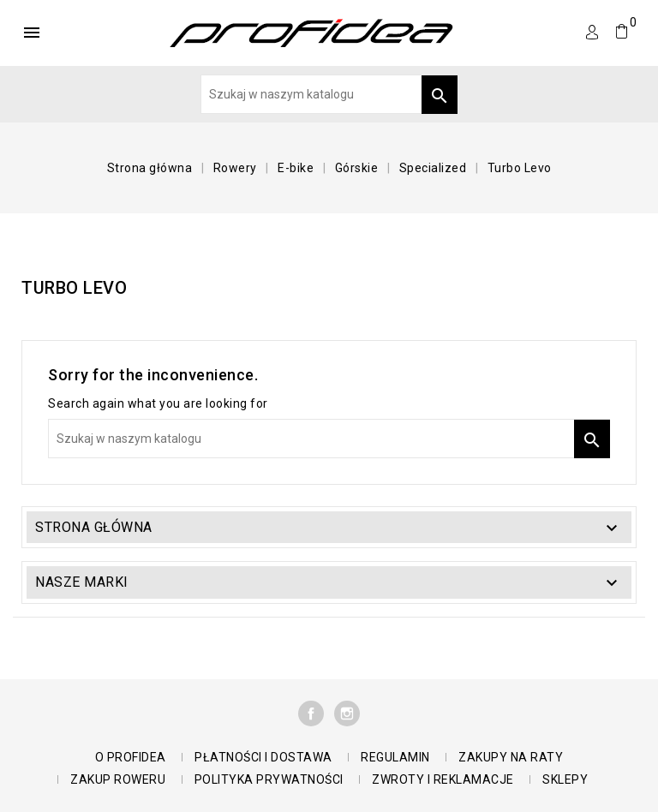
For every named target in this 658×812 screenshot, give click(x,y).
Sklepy (565, 779)
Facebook (311, 713)
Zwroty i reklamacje (443, 779)
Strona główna (94, 527)
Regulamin (395, 757)
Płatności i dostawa (263, 757)
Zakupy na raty (511, 757)
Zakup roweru (118, 779)
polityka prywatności (269, 779)
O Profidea (131, 757)
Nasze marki (82, 582)
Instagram (347, 713)
